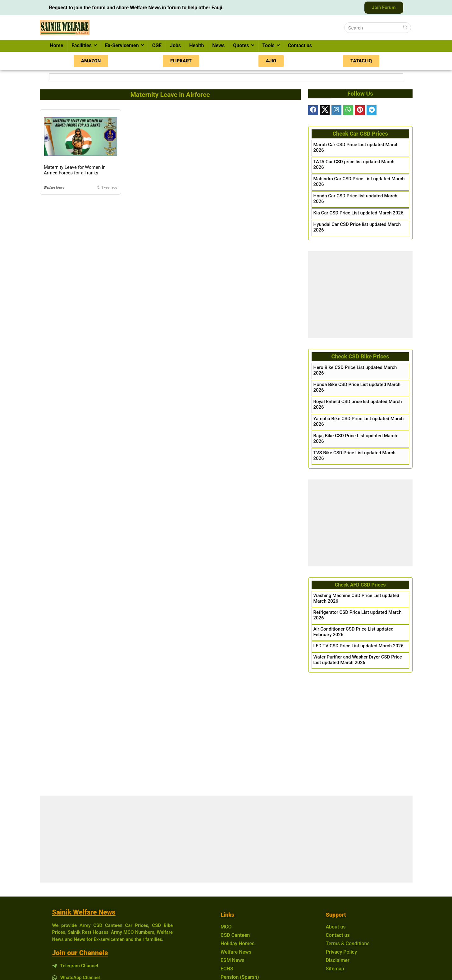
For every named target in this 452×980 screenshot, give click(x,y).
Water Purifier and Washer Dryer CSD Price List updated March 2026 (358, 660)
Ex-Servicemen (122, 45)
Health (196, 45)
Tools (269, 45)
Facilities (82, 45)
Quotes (241, 45)
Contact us (300, 45)
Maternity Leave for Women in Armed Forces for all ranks (75, 170)
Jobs (175, 45)
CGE (157, 45)
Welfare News (54, 188)
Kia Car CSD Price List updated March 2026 (358, 213)
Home (57, 45)
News (218, 45)
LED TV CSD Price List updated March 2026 (358, 646)
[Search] (405, 28)
